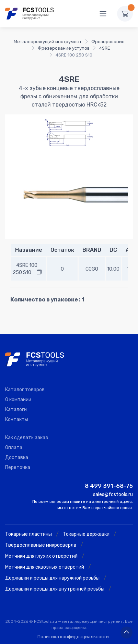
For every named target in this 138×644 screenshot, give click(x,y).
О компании (18, 400)
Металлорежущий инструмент (48, 42)
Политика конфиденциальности (73, 637)
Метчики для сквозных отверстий (45, 567)
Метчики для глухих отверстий (41, 556)
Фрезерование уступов (64, 48)
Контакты (17, 419)
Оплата (14, 448)
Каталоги (16, 410)
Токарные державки (86, 534)
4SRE (105, 48)
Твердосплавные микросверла (41, 545)
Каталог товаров (25, 390)
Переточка (18, 467)
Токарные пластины (28, 534)
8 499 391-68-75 (109, 486)
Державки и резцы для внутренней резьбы (55, 589)
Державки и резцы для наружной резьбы (52, 578)
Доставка (17, 457)
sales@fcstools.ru (113, 494)
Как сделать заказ (27, 438)
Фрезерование (108, 42)
